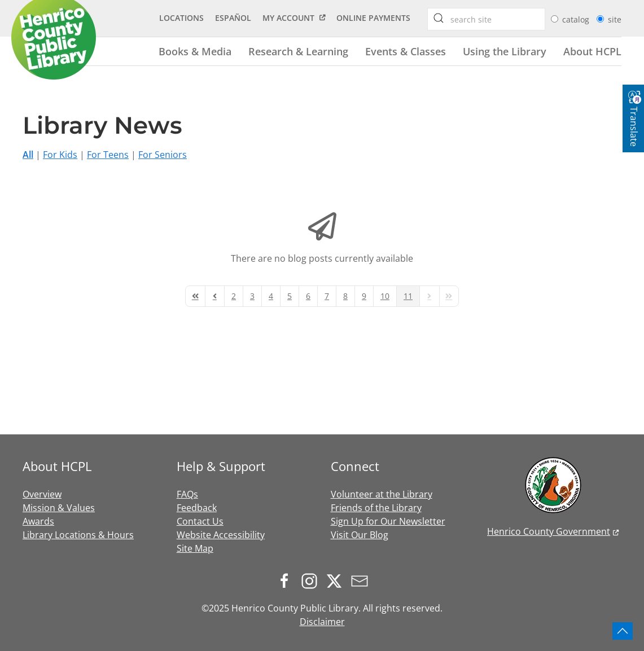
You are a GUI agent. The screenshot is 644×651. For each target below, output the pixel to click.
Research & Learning (298, 51)
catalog (577, 19)
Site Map (195, 548)
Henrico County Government (549, 531)
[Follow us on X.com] (337, 580)
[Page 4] (271, 296)
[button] (623, 631)
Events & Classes (406, 51)
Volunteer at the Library (382, 494)
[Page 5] (290, 296)
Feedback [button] (197, 508)
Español (233, 18)
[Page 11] (408, 296)
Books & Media (195, 51)
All (28, 155)
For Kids (60, 155)
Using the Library (505, 51)
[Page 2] (234, 296)
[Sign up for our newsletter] (362, 580)
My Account (288, 18)
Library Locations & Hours (78, 535)
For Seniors (163, 155)
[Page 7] (327, 296)
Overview (42, 494)
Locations (181, 18)
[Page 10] (385, 296)
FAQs (187, 494)
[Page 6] (308, 296)
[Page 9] (364, 296)
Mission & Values (59, 508)
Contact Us (200, 521)
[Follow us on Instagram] (312, 580)
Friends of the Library (376, 508)
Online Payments (373, 18)
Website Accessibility (221, 535)
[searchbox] (439, 18)
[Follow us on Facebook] (287, 580)
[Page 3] (252, 296)
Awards (38, 521)
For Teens (108, 155)
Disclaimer (322, 622)
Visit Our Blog (360, 535)
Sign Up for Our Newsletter (388, 521)
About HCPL (592, 51)
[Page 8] (345, 296)
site (615, 19)
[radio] (555, 19)
